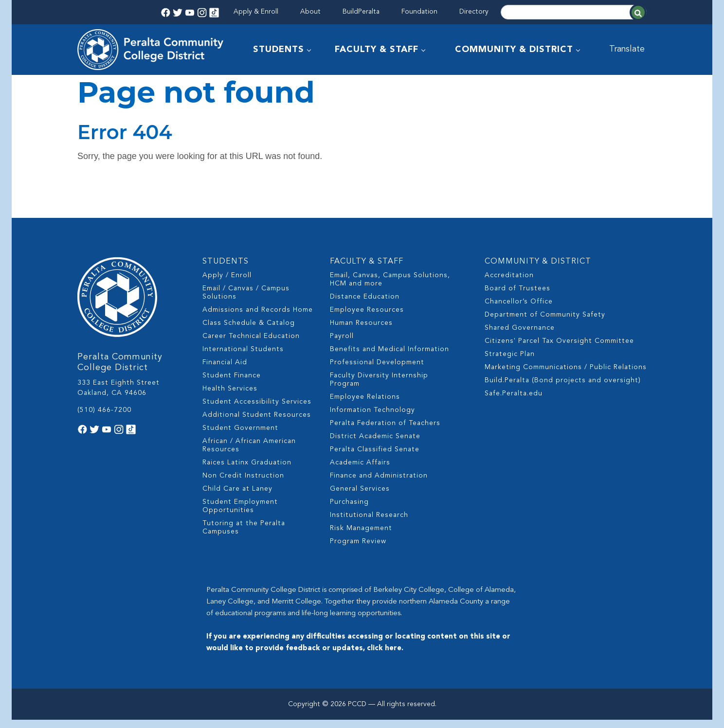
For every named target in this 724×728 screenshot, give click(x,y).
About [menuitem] (310, 12)
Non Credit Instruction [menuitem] (243, 484)
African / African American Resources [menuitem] (249, 453)
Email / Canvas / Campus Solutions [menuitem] (246, 301)
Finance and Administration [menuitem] (379, 484)
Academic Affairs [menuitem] (360, 471)
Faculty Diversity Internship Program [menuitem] (379, 388)
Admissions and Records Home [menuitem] (258, 318)
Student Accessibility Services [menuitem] (257, 410)
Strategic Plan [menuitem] (510, 362)
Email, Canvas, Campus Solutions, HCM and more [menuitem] (390, 288)
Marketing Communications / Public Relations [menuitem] (566, 375)
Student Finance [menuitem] (232, 384)
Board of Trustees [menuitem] (517, 297)
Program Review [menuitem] (358, 550)
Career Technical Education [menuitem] (251, 344)
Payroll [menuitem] (342, 344)
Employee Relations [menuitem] (365, 405)
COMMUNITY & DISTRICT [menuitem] (515, 50)
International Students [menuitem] (243, 357)
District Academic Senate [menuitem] (375, 444)
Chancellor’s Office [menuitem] (519, 310)
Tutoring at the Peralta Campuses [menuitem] (244, 536)
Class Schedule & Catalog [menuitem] (249, 331)
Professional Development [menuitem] (377, 371)
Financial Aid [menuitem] (225, 371)
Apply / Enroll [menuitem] (227, 284)
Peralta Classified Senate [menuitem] (375, 458)
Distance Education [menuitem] (365, 305)
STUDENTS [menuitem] (279, 50)
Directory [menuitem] (474, 12)
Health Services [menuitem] (230, 397)
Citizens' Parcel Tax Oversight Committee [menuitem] (559, 349)
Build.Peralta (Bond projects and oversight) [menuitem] (563, 389)
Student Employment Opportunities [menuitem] (240, 514)
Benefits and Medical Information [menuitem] (389, 357)
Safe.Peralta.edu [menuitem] (514, 402)
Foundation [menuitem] (419, 12)
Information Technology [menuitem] (372, 418)
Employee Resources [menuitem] (367, 318)
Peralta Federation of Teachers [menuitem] (385, 431)
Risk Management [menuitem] (361, 536)
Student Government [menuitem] (240, 436)
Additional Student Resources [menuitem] (257, 423)
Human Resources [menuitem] (361, 331)
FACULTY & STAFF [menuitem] (377, 50)
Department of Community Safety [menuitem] (545, 323)
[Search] (574, 12)
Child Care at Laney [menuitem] (237, 497)
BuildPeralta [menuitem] (361, 12)
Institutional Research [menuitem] (369, 523)
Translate (628, 50)
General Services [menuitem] (360, 497)
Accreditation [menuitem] (509, 284)
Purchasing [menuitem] (349, 510)
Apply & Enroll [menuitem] (256, 12)
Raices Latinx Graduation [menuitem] (247, 471)
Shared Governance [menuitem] (520, 336)
